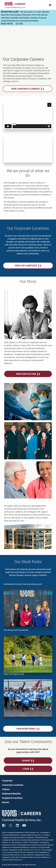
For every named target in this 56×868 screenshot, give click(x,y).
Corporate (7, 781)
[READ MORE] (7, 24)
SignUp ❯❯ (28, 761)
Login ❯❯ (28, 769)
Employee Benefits (11, 794)
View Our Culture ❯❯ (28, 374)
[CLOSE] (19, 24)
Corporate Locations (13, 785)
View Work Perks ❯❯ (28, 729)
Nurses (6, 802)
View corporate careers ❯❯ (28, 89)
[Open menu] (50, 5)
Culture (6, 789)
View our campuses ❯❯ (28, 266)
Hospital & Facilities (12, 798)
